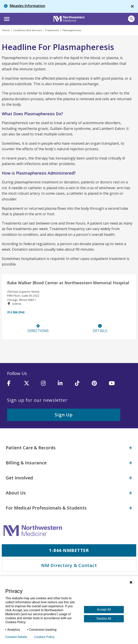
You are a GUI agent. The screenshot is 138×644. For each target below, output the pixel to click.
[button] (6, 18)
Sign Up (64, 415)
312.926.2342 (16, 312)
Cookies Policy (44, 637)
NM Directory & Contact (69, 565)
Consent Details (16, 637)
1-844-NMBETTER (69, 550)
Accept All (104, 609)
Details (100, 328)
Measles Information (27, 6)
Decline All (104, 619)
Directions (38, 328)
